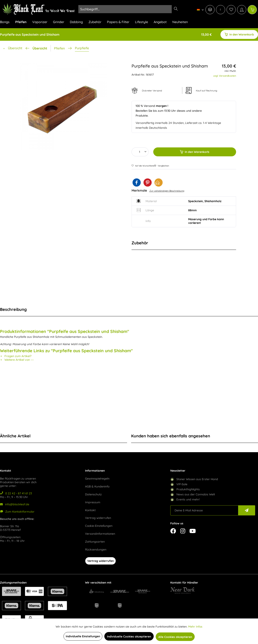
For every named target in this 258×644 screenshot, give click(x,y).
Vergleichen (162, 166)
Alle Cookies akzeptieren (175, 637)
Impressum (93, 502)
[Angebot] (160, 23)
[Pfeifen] (21, 23)
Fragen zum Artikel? (16, 356)
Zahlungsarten (95, 542)
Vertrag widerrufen (98, 518)
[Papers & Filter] (118, 23)
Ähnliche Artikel (15, 436)
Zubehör (140, 243)
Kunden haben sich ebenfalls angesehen (171, 436)
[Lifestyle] (141, 23)
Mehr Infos (195, 627)
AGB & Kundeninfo (97, 486)
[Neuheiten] (180, 23)
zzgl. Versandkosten (225, 76)
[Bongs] (6, 23)
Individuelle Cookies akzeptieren (129, 636)
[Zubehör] (95, 23)
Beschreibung (13, 309)
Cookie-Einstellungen (99, 526)
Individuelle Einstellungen (83, 636)
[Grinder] (59, 23)
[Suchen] (176, 9)
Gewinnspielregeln (97, 479)
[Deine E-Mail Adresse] (204, 510)
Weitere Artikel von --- (17, 360)
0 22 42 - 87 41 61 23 (16, 493)
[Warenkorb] (252, 10)
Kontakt (90, 510)
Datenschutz (93, 494)
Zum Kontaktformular (17, 512)
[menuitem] (199, 9)
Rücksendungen (96, 550)
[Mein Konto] (242, 10)
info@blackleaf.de (15, 504)
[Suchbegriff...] (129, 9)
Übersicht (40, 48)
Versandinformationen (100, 534)
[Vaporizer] (40, 23)
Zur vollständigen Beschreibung (167, 191)
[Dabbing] (76, 23)
